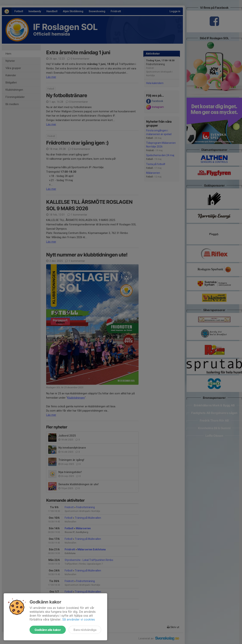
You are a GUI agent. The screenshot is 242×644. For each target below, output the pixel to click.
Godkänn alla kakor (48, 630)
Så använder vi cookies (79, 619)
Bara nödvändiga (85, 630)
